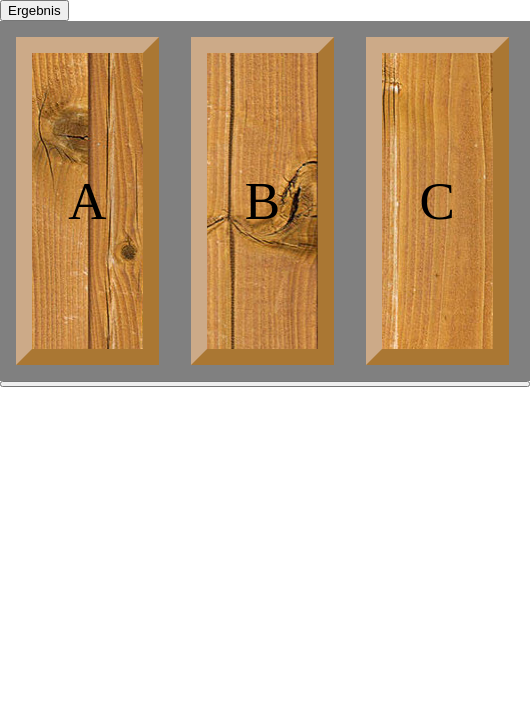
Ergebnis (34, 10)
